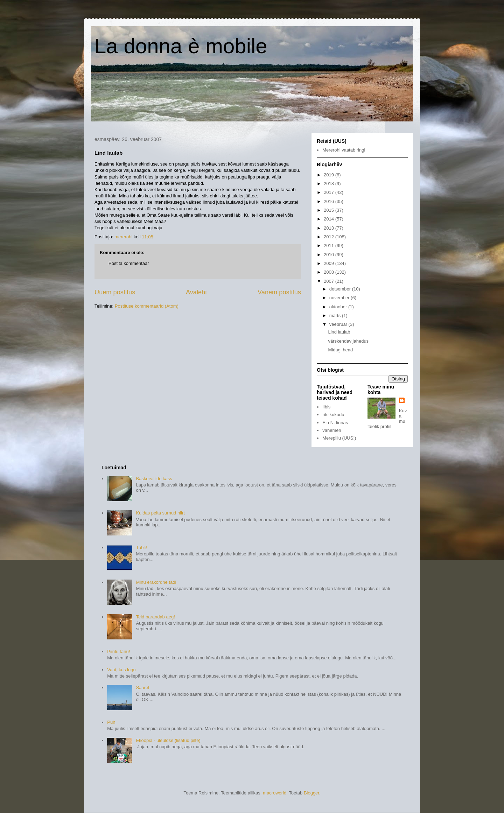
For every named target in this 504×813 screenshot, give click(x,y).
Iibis (326, 407)
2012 (330, 237)
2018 (330, 184)
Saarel (142, 688)
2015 (330, 210)
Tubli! (141, 548)
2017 (330, 192)
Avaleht (196, 292)
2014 (330, 219)
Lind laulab (339, 332)
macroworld (275, 793)
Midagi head (340, 350)
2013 (330, 228)
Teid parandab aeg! (155, 617)
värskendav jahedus (348, 341)
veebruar (339, 324)
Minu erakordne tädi (156, 582)
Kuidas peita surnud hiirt (160, 513)
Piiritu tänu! (118, 651)
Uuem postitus (115, 292)
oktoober (339, 307)
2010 (330, 255)
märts (336, 316)
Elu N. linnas (335, 423)
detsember (341, 289)
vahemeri (332, 430)
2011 (330, 246)
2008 (330, 272)
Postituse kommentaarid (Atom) (147, 306)
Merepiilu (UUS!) (339, 438)
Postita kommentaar (129, 263)
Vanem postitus (279, 292)
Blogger (311, 793)
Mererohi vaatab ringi (344, 150)
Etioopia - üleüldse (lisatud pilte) (168, 740)
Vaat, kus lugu (121, 670)
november (340, 298)
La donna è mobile (181, 46)
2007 (330, 281)
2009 (330, 263)
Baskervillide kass (154, 479)
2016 (330, 201)
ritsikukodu (333, 415)
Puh (111, 722)
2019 (330, 175)
